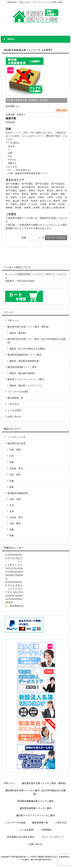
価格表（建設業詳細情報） (23, 373)
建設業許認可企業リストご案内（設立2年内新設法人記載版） (36, 341)
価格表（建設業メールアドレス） (26, 386)
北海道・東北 (16, 468)
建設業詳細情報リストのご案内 (36, 808)
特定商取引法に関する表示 (21, 837)
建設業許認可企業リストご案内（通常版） (29, 327)
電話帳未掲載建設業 (18, 493)
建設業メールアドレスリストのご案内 (36, 815)
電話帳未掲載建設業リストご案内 (24, 355)
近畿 (12, 481)
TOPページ (13, 321)
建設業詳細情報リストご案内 (22, 367)
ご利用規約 (46, 830)
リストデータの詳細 (18, 392)
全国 (12, 462)
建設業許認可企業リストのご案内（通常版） (45, 783)
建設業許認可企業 (16, 443)
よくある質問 (14, 410)
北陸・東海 (15, 475)
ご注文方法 (13, 404)
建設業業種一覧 (15, 398)
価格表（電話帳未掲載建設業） (25, 361)
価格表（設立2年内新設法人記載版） (28, 349)
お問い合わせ (14, 417)
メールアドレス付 (16, 437)
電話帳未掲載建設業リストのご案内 (36, 801)
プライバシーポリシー (53, 837)
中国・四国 (15, 450)
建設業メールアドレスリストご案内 (26, 379)
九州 (12, 456)
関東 (12, 487)
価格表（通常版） (18, 333)
